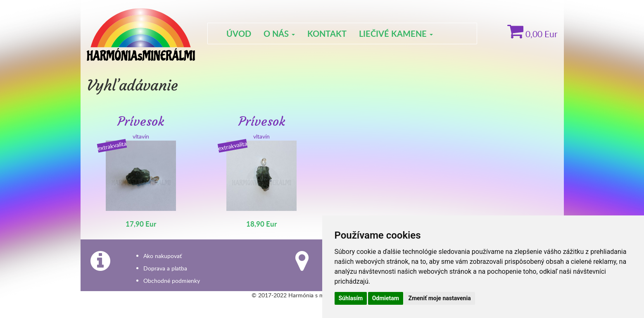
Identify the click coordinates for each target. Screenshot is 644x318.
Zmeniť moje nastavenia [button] (439, 298)
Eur (532, 34)
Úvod (239, 33)
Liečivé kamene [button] (396, 33)
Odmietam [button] (386, 298)
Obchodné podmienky (172, 281)
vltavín (141, 171)
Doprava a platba (165, 268)
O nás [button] (279, 33)
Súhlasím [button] (351, 298)
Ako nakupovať (163, 256)
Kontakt (327, 33)
